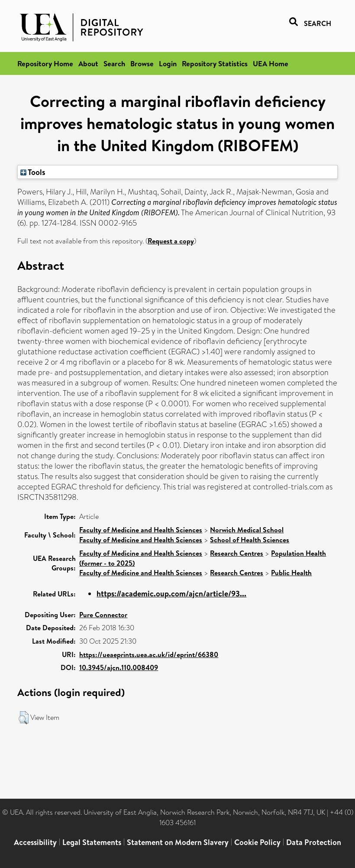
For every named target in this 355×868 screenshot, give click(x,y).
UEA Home (271, 63)
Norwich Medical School (247, 530)
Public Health (291, 573)
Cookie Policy (257, 842)
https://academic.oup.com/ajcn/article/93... (171, 594)
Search (114, 63)
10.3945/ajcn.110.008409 (119, 667)
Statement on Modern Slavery (178, 842)
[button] (24, 718)
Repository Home (45, 63)
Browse (142, 63)
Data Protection (314, 842)
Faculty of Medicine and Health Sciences (141, 530)
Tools (33, 172)
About (88, 63)
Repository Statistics (215, 63)
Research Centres (237, 553)
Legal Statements (92, 842)
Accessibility (35, 842)
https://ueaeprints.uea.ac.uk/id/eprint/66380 (149, 654)
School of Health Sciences (250, 540)
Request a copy (171, 241)
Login (168, 63)
